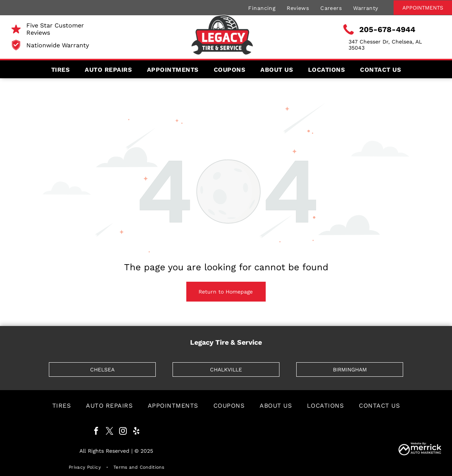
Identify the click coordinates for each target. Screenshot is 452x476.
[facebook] (96, 432)
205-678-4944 (387, 29)
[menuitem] (262, 8)
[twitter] (110, 432)
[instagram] (123, 432)
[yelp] (136, 432)
